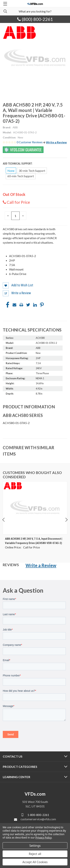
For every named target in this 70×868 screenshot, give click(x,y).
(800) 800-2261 (35, 19)
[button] (55, 142)
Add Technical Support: (18, 164)
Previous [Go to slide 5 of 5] (4, 520)
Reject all (35, 854)
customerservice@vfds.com (38, 819)
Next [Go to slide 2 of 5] (66, 520)
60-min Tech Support (21, 176)
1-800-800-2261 (38, 815)
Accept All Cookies (35, 862)
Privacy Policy (43, 837)
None (11, 171)
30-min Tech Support (32, 171)
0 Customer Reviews (30, 142)
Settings (35, 846)
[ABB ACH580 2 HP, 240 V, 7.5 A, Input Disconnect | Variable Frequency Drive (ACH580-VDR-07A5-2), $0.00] (35, 508)
